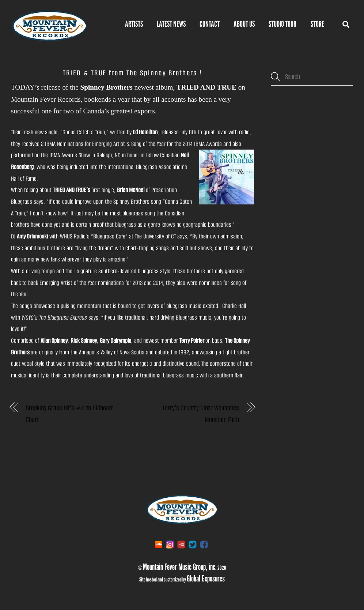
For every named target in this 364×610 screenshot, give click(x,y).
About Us (244, 24)
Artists (134, 24)
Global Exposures (206, 578)
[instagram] (170, 544)
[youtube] (181, 544)
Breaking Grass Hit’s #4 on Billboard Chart (70, 414)
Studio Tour (283, 24)
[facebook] (204, 544)
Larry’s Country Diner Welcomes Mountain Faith (201, 414)
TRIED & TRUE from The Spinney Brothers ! (132, 73)
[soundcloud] (159, 544)
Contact (210, 24)
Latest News (171, 24)
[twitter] (193, 544)
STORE (317, 24)
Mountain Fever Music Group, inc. (180, 566)
